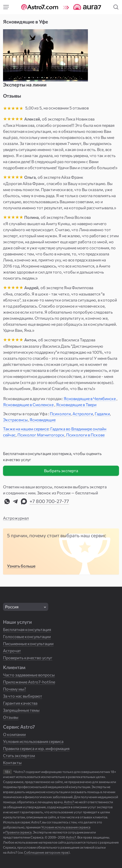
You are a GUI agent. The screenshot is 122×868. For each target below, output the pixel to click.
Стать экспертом (19, 755)
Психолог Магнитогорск (41, 435)
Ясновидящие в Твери (76, 405)
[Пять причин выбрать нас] (61, 552)
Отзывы (11, 717)
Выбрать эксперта (61, 471)
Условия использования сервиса (33, 741)
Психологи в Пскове (85, 435)
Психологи (60, 414)
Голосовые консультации (27, 636)
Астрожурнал (16, 518)
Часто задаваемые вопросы (29, 675)
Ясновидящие (43, 420)
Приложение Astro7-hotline (29, 682)
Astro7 (71, 837)
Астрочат (12, 651)
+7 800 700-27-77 (49, 501)
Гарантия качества (20, 703)
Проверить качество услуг (28, 658)
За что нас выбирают (23, 696)
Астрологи (83, 414)
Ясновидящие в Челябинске (90, 398)
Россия (12, 607)
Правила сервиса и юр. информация (36, 748)
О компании (14, 734)
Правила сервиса (18, 832)
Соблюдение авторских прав (46, 852)
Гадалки (102, 414)
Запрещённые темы (21, 710)
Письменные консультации (28, 643)
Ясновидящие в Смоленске (28, 405)
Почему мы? (15, 689)
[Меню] (6, 7)
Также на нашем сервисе (26, 429)
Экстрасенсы (15, 420)
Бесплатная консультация (27, 629)
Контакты (12, 762)
